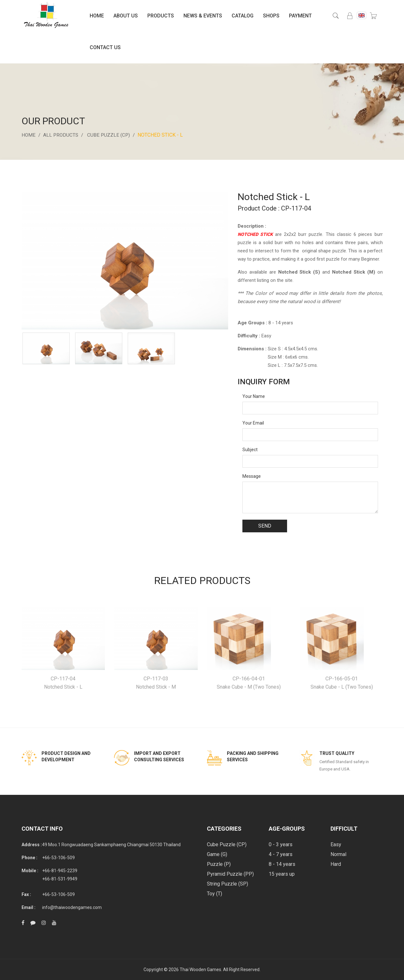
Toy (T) (215, 894)
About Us (126, 16)
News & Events (203, 16)
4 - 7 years (281, 854)
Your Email (253, 423)
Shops (271, 16)
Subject (250, 450)
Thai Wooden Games (200, 970)
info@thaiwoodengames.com (72, 907)
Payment (300, 16)
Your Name (254, 396)
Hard (336, 864)
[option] (46, 348)
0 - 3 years (281, 844)
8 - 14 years (282, 864)
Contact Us (105, 47)
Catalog (243, 16)
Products (161, 16)
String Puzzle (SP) (228, 884)
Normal (338, 854)
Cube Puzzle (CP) (111, 135)
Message (252, 476)
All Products (62, 135)
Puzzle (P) (219, 864)
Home (97, 16)
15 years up (282, 874)
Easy (336, 844)
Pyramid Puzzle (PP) (230, 874)
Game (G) (217, 854)
